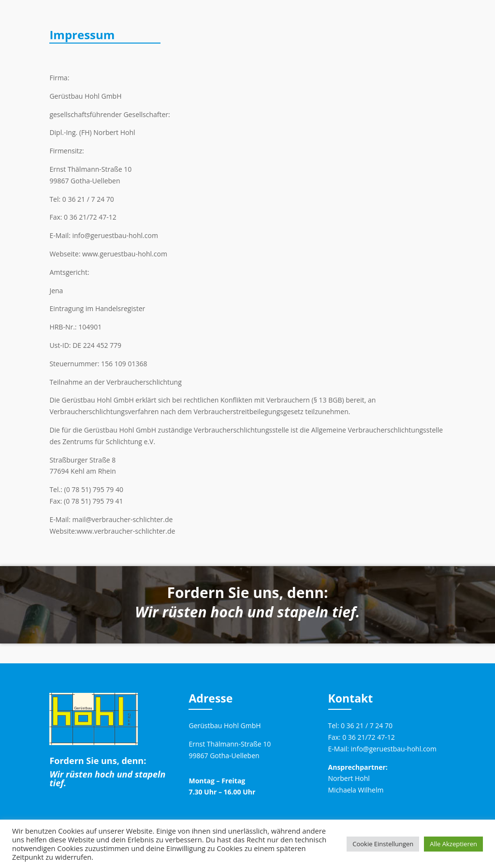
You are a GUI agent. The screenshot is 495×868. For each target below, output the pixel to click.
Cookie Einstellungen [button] (383, 844)
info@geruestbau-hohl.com (394, 749)
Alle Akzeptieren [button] (453, 844)
